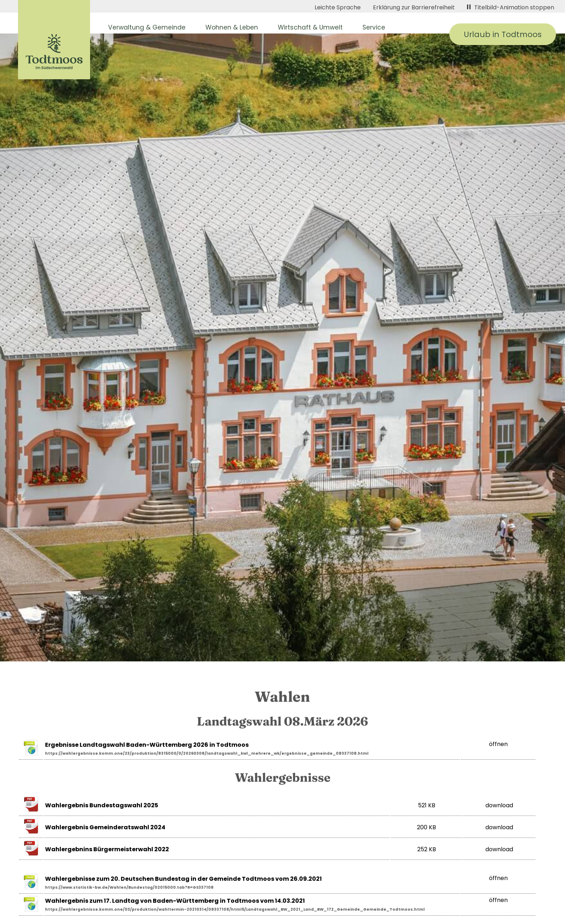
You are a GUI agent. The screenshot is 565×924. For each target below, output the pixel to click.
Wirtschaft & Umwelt (310, 27)
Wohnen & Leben (232, 27)
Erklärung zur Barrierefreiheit (414, 7)
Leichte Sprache (338, 7)
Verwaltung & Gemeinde (147, 27)
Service (374, 27)
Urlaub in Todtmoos (503, 34)
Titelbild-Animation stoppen (511, 7)
